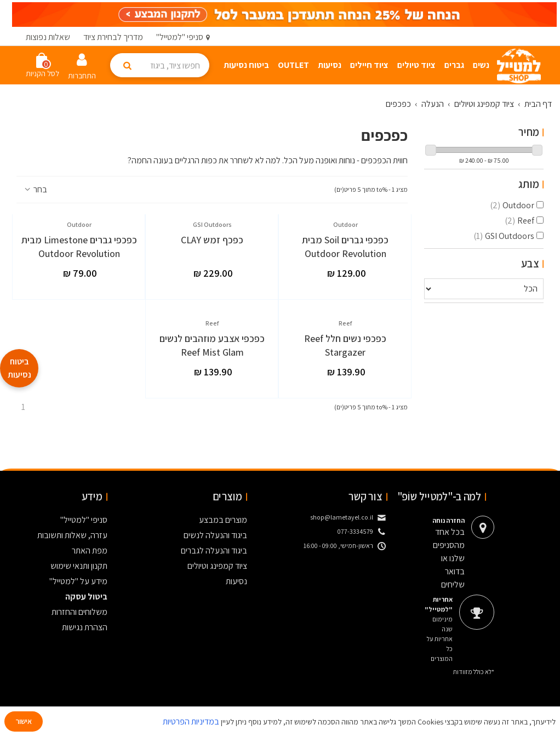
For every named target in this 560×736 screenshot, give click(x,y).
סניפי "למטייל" (84, 520)
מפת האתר (90, 550)
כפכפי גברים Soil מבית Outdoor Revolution (345, 247)
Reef (519, 221)
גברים (454, 65)
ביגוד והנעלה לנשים (215, 535)
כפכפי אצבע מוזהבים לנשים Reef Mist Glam (212, 345)
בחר (35, 189)
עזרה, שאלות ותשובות (72, 535)
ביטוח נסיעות (246, 65)
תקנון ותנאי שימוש (79, 566)
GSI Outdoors (504, 236)
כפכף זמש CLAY (212, 240)
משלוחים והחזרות (79, 612)
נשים (481, 65)
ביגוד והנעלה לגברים (214, 550)
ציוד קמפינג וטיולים (217, 566)
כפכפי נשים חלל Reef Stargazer (345, 345)
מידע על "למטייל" (78, 581)
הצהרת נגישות (85, 627)
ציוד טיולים (416, 65)
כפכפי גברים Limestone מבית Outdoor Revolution (79, 247)
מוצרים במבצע (223, 520)
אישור (24, 721)
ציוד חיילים (369, 65)
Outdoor (512, 205)
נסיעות (330, 65)
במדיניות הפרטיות (191, 721)
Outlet (293, 65)
